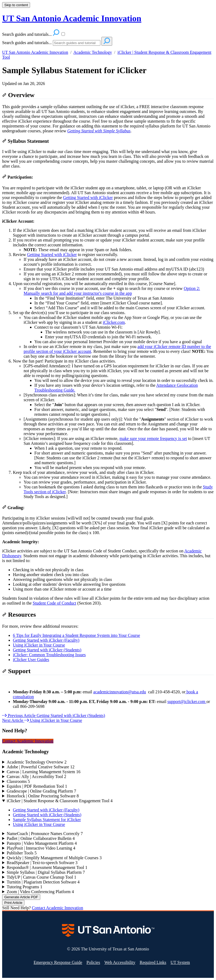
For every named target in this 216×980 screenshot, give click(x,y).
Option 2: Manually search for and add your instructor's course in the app (112, 291)
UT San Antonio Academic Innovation (35, 52)
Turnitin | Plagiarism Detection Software (43, 882)
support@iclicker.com (187, 702)
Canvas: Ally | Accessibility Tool (36, 777)
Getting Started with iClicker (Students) (47, 650)
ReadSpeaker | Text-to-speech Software (42, 863)
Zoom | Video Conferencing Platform (40, 892)
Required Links (153, 962)
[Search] (77, 43)
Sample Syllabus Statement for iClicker (74, 70)
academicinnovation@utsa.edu (120, 692)
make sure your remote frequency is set (153, 438)
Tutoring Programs (25, 887)
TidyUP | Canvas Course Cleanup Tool (41, 877)
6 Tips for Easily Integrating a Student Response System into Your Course (76, 635)
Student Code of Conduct (54, 603)
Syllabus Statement (25, 141)
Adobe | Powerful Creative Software (41, 767)
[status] (108, 119)
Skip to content (16, 5)
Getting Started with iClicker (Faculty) (46, 640)
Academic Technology (93, 52)
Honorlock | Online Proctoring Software (43, 796)
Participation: (18, 177)
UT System (180, 962)
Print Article (13, 903)
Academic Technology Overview (37, 762)
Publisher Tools (22, 853)
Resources (19, 615)
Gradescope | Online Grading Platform (41, 791)
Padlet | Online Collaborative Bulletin (41, 838)
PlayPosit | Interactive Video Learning (41, 848)
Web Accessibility (120, 962)
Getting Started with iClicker (88, 198)
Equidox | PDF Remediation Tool (37, 786)
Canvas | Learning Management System (44, 772)
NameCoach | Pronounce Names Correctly (45, 834)
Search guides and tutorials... (27, 43)
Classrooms (18, 781)
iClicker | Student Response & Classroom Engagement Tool (60, 801)
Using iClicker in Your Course (39, 645)
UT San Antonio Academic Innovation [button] (72, 18)
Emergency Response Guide (58, 962)
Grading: (13, 508)
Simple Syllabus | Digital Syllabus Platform (46, 872)
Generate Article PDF (21, 897)
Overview (18, 95)
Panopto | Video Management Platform (42, 843)
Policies (93, 962)
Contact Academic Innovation (28, 741)
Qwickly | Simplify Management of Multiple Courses (54, 858)
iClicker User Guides (31, 660)
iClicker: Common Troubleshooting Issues (49, 655)
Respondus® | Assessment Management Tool (47, 867)
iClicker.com (114, 322)
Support (16, 671)
